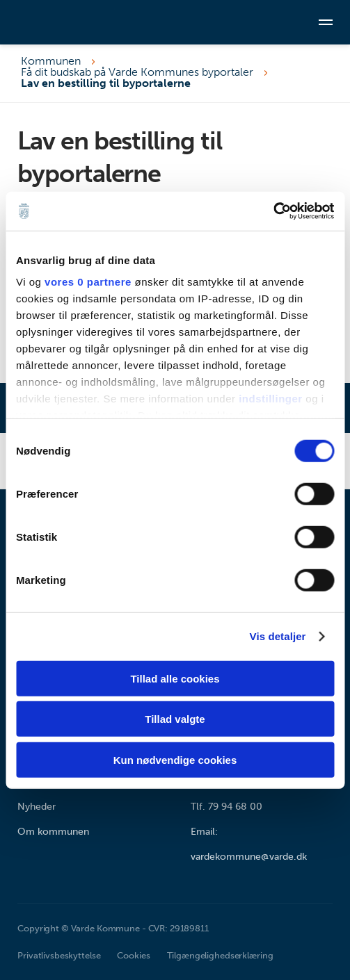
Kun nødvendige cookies (175, 759)
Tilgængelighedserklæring (220, 955)
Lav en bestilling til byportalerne (106, 83)
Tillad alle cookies (175, 678)
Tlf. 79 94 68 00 (226, 807)
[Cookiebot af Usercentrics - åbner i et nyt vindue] (273, 211)
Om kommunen (53, 832)
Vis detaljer (278, 636)
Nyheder (37, 807)
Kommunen (51, 61)
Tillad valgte (175, 719)
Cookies (133, 955)
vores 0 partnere (88, 282)
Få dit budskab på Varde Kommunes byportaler (137, 72)
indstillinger (271, 399)
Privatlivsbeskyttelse (59, 955)
